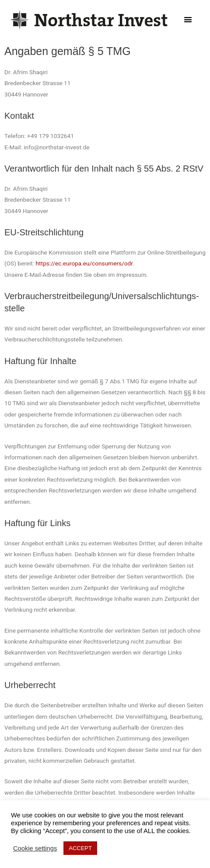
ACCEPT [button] (80, 848)
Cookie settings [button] (35, 848)
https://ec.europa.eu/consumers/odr (84, 263)
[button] (188, 20)
